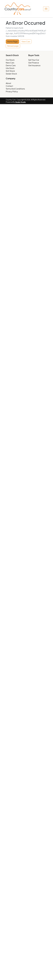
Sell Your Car (34, 60)
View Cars (26, 42)
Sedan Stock (11, 74)
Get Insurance (34, 65)
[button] (46, 9)
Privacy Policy (12, 91)
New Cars (10, 63)
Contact (9, 86)
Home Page (12, 42)
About (8, 83)
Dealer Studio (21, 102)
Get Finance (34, 63)
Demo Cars (11, 65)
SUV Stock (10, 71)
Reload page (13, 46)
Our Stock (10, 60)
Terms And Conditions (15, 89)
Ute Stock (10, 68)
